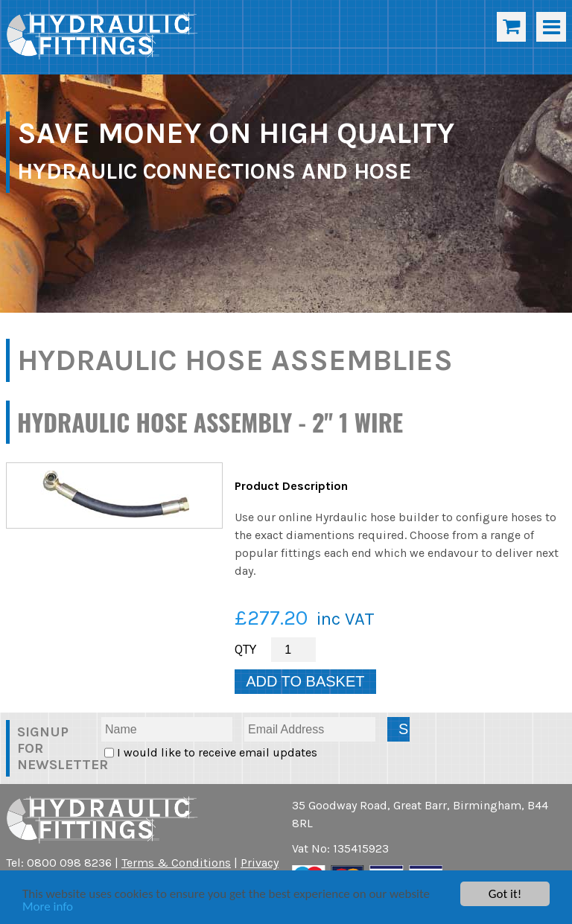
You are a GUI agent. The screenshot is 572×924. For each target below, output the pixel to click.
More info (48, 907)
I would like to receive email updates (216, 752)
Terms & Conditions (176, 863)
